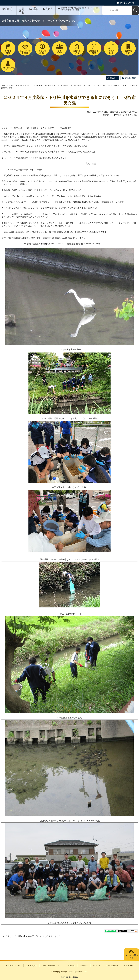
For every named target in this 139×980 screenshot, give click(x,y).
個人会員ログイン (49, 9)
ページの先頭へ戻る (131, 956)
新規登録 (23, 11)
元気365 (75, 977)
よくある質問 (32, 965)
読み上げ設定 (130, 78)
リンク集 (97, 965)
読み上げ (114, 78)
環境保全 (78, 85)
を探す (8, 52)
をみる (77, 52)
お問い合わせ (35, 9)
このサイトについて (10, 9)
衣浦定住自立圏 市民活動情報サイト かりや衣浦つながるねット (28, 85)
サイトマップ (129, 965)
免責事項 (84, 965)
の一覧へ (42, 52)
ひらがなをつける (127, 3)
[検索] (135, 10)
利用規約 (71, 965)
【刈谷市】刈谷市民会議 (124, 115)
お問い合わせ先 (112, 965)
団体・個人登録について (52, 965)
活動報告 (65, 85)
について (8, 69)
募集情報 (25, 52)
